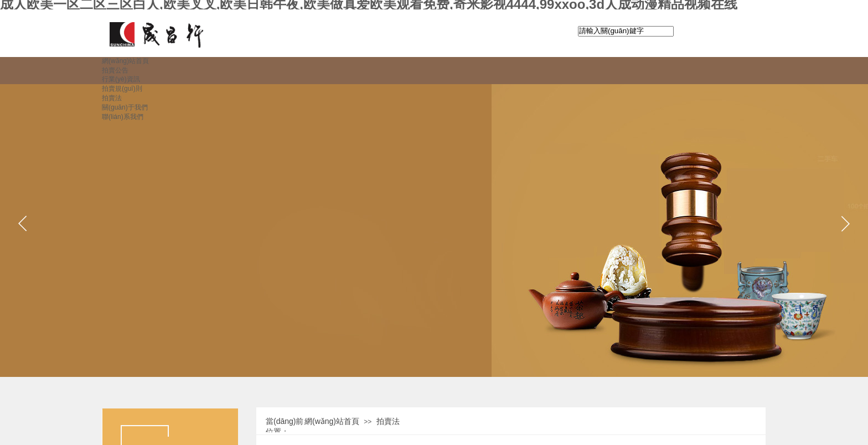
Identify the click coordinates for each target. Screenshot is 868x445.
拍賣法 (388, 421)
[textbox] (626, 31)
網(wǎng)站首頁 (332, 421)
